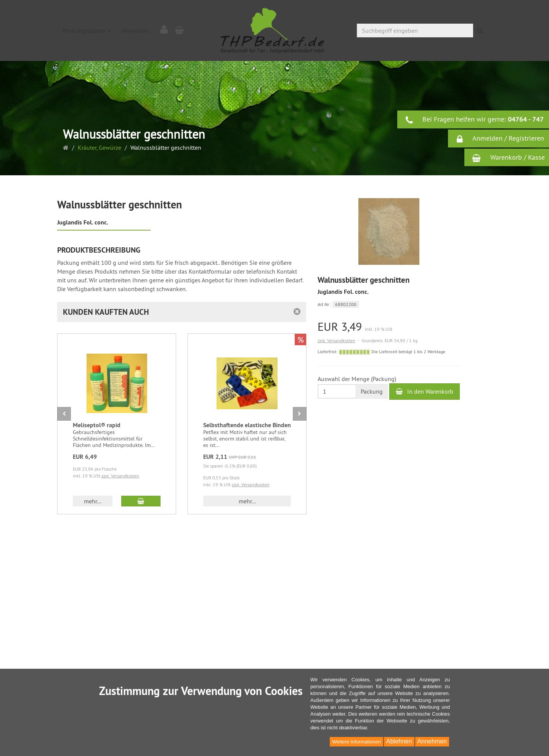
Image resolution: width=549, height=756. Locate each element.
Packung (372, 391)
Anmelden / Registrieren (500, 139)
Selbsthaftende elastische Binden (247, 425)
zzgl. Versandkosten (336, 340)
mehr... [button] (92, 501)
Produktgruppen (87, 30)
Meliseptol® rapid (97, 425)
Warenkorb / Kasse (508, 157)
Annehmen (432, 741)
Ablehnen (399, 741)
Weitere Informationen (356, 742)
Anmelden (135, 30)
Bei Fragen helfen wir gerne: (474, 120)
